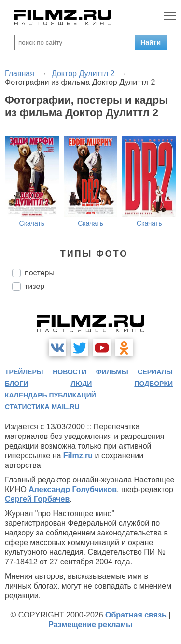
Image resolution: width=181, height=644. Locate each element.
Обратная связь (136, 615)
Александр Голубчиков (73, 489)
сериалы (155, 372)
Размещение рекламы (90, 624)
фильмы (112, 372)
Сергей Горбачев (37, 499)
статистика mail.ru (42, 407)
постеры (40, 273)
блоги (16, 384)
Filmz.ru (78, 456)
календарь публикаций (50, 395)
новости (70, 372)
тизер (35, 286)
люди (81, 384)
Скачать (32, 223)
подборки (153, 384)
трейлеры (24, 372)
